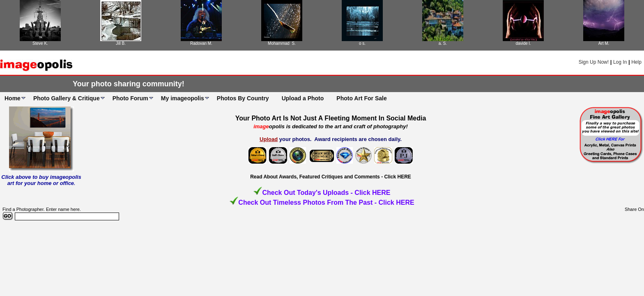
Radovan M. (201, 43)
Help (636, 62)
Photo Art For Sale (361, 98)
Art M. (604, 43)
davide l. (523, 43)
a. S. (443, 43)
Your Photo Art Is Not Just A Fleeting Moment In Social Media (331, 118)
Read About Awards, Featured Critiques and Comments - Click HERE (331, 177)
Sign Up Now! (594, 62)
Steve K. (40, 43)
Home (13, 98)
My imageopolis (183, 98)
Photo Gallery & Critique (67, 98)
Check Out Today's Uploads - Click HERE (326, 193)
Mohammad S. (282, 43)
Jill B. (121, 43)
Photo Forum (130, 98)
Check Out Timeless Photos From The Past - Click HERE (326, 202)
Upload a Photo (303, 98)
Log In (620, 62)
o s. (362, 43)
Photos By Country (243, 98)
